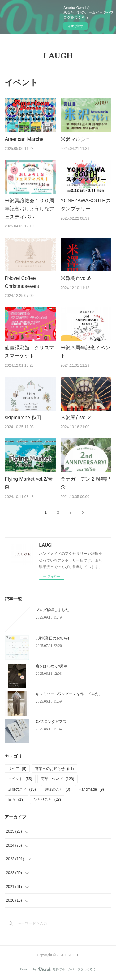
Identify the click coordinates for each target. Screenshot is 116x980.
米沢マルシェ (75, 139)
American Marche (24, 139)
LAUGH (58, 56)
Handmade (91, 789)
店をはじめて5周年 (52, 666)
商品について (58, 779)
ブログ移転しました (52, 610)
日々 (16, 800)
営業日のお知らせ (54, 769)
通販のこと (57, 789)
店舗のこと (22, 789)
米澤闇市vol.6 (76, 278)
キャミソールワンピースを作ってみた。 (69, 694)
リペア (17, 769)
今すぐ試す (75, 26)
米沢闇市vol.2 (76, 418)
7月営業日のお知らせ (53, 638)
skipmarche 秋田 (23, 418)
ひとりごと (47, 800)
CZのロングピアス (51, 722)
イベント (20, 779)
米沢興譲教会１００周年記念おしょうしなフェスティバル (29, 209)
